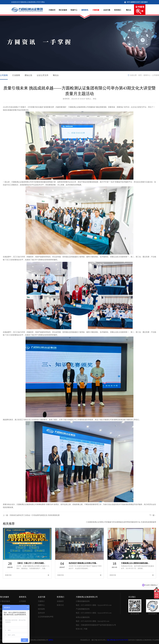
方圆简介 (41, 601)
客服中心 (74, 10)
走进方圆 (107, 10)
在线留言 (60, 601)
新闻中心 (147, 75)
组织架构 (41, 609)
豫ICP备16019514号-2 (99, 640)
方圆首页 (52, 10)
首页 (140, 75)
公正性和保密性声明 (46, 617)
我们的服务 (63, 10)
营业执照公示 (85, 640)
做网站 (51, 640)
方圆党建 (96, 10)
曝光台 (129, 10)
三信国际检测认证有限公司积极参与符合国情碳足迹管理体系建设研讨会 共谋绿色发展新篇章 (121, 522)
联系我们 (118, 10)
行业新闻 (16, 75)
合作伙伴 (41, 613)
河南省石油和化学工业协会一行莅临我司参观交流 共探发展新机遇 (35, 515)
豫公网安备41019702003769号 (118, 640)
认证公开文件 (43, 75)
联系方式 (60, 605)
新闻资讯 (85, 10)
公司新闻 (4, 75)
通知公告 (28, 75)
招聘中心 (41, 605)
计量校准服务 (5, 601)
